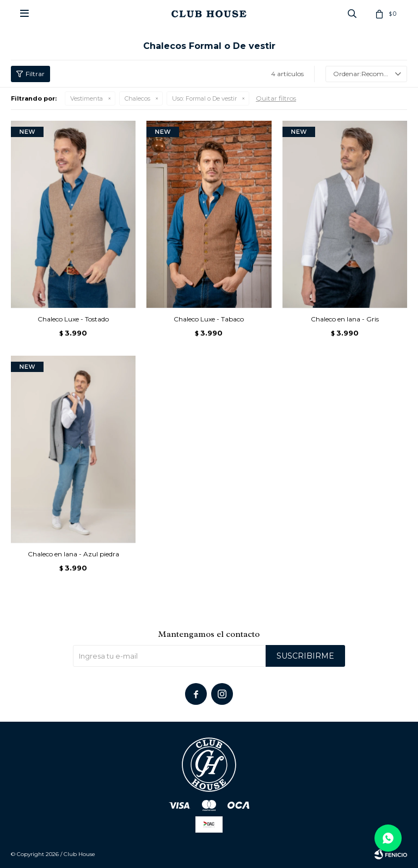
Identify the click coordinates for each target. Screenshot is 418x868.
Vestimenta (87, 98)
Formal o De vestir (204, 98)
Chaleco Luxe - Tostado (73, 319)
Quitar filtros (276, 98)
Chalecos (137, 98)
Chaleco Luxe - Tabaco (209, 319)
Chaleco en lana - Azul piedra (73, 554)
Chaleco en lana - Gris (345, 319)
